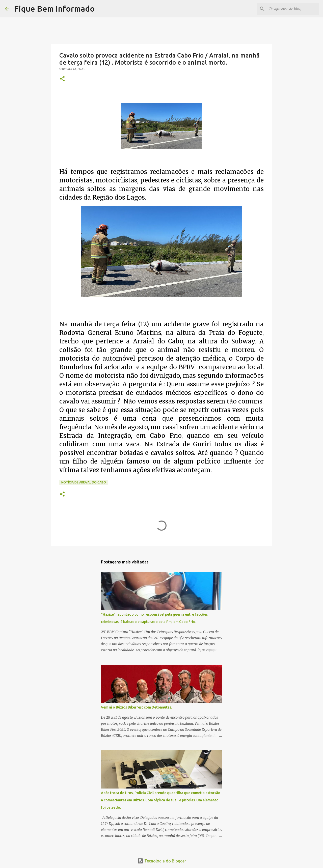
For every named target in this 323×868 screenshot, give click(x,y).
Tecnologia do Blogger (162, 861)
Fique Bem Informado (55, 9)
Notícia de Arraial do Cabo (84, 482)
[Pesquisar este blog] (292, 9)
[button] (62, 79)
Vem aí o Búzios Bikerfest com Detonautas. (136, 707)
